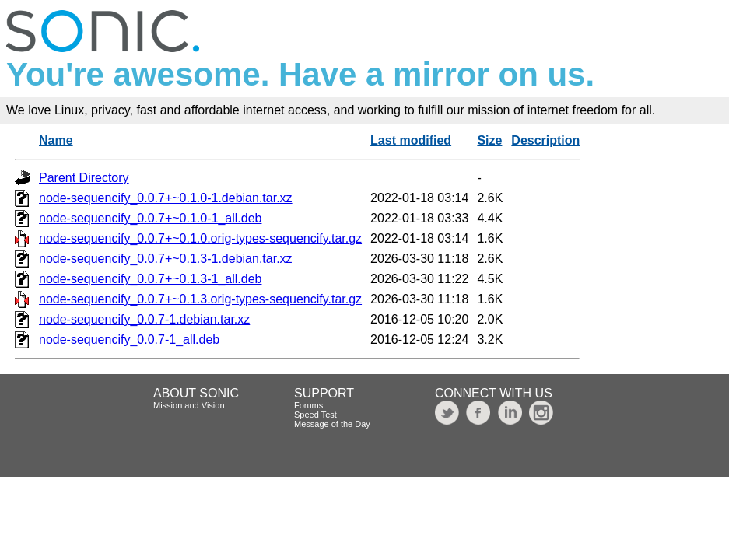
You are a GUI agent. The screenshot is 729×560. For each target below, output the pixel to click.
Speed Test (315, 415)
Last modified (411, 140)
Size (489, 140)
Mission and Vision (189, 405)
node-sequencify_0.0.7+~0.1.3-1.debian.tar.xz (166, 259)
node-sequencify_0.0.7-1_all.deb (129, 339)
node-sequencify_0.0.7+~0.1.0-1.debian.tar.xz (166, 198)
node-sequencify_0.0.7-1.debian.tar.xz (144, 319)
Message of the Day (332, 424)
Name (56, 140)
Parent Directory (84, 178)
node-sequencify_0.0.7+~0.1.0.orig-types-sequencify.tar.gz (200, 238)
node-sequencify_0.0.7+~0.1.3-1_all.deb (150, 279)
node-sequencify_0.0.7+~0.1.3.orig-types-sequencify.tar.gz (200, 299)
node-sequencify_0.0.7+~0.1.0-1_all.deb (150, 218)
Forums (308, 405)
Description (545, 140)
